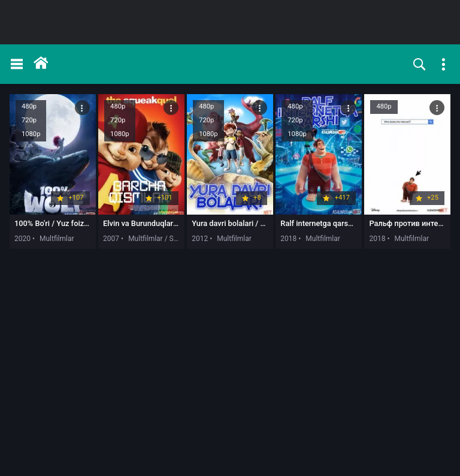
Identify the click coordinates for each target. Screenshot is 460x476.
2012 (200, 239)
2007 (111, 239)
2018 (288, 239)
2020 (22, 239)
